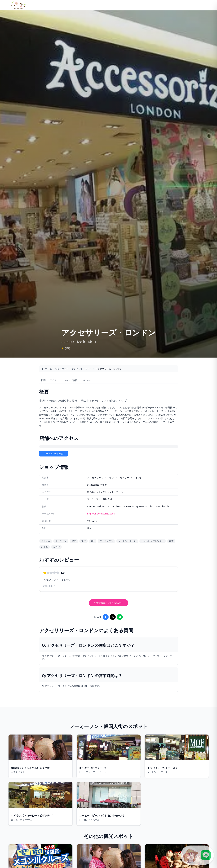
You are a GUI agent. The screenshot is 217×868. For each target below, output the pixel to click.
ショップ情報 (70, 380)
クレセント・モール (82, 369)
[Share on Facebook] (106, 617)
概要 (43, 380)
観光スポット (62, 369)
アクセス (55, 380)
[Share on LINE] (120, 617)
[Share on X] (113, 617)
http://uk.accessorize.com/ (101, 514)
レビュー (86, 380)
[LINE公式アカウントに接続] (197, 855)
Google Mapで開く (53, 454)
